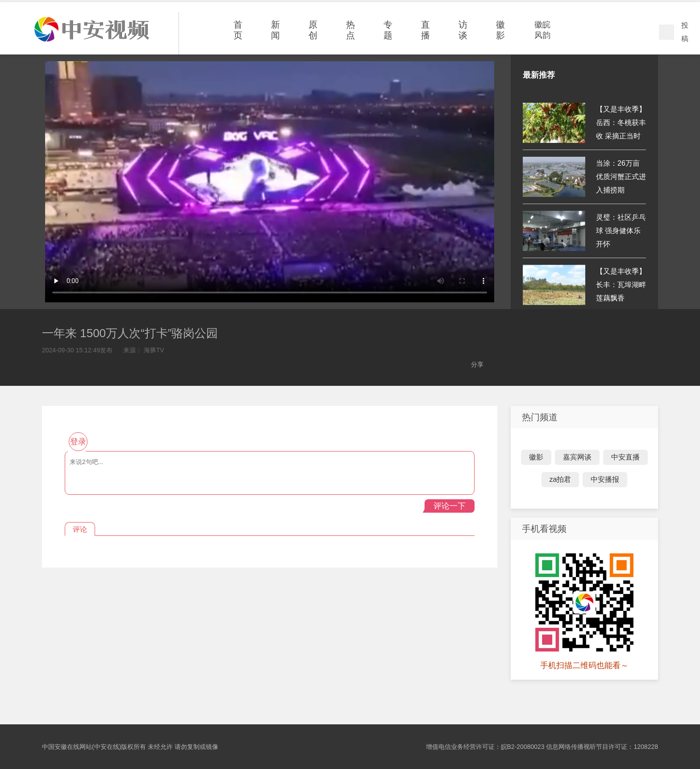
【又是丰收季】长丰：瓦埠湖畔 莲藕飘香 (621, 285)
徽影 (500, 30)
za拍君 (560, 479)
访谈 (463, 30)
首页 (238, 30)
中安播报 (605, 479)
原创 (313, 30)
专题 (388, 30)
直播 (425, 30)
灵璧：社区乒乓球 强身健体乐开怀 (621, 231)
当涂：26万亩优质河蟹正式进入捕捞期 (621, 177)
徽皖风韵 (542, 30)
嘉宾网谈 (577, 457)
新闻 (275, 30)
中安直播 (625, 457)
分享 (477, 364)
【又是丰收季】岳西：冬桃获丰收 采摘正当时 (621, 123)
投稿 (685, 32)
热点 (350, 30)
